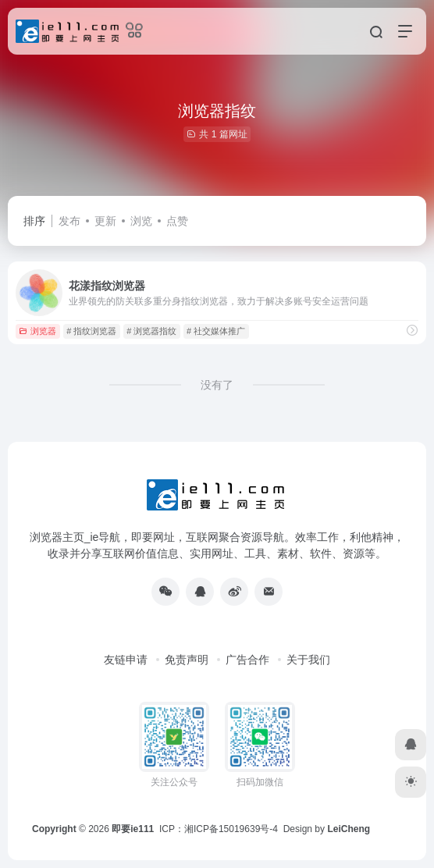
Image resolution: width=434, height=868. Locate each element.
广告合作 (247, 660)
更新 (105, 221)
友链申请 (126, 660)
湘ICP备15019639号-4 (231, 829)
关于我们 (308, 660)
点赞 (177, 221)
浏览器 (37, 331)
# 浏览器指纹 (151, 331)
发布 (69, 221)
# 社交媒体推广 (216, 331)
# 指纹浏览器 (91, 331)
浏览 (141, 221)
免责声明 (187, 660)
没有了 (217, 385)
